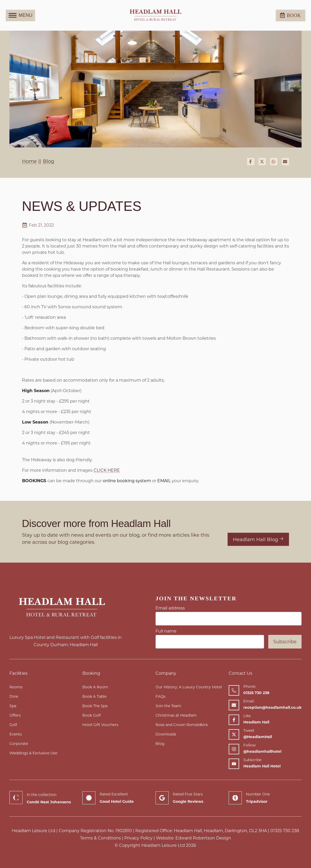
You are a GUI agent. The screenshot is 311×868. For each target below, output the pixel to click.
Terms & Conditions (100, 838)
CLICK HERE (107, 470)
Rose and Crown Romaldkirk (182, 725)
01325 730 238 (285, 831)
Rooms (16, 687)
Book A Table (94, 696)
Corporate (19, 744)
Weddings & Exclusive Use (33, 753)
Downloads (166, 734)
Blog (160, 744)
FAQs (160, 696)
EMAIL (164, 481)
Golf (13, 725)
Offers (15, 715)
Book (291, 15)
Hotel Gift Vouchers (100, 725)
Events (16, 734)
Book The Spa (95, 706)
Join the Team (168, 706)
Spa (13, 706)
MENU (21, 15)
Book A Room (95, 687)
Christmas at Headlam (176, 715)
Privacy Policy (138, 838)
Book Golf (92, 715)
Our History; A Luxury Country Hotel (189, 687)
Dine (14, 696)
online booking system (126, 481)
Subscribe (285, 642)
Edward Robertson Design (203, 838)
